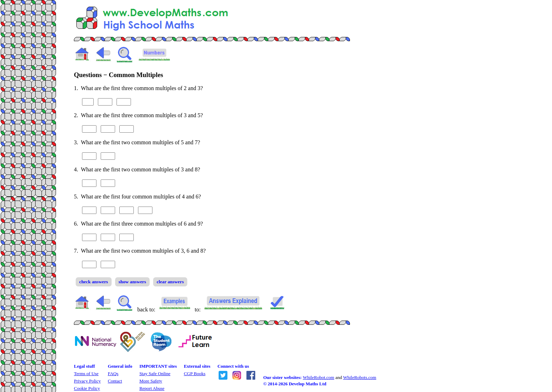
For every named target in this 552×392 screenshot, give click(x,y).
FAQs (113, 374)
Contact (115, 381)
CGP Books (195, 374)
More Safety (151, 381)
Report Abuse (152, 388)
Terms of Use (86, 374)
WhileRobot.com (318, 377)
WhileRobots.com (359, 377)
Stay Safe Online (155, 374)
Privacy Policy (87, 381)
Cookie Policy (87, 388)
